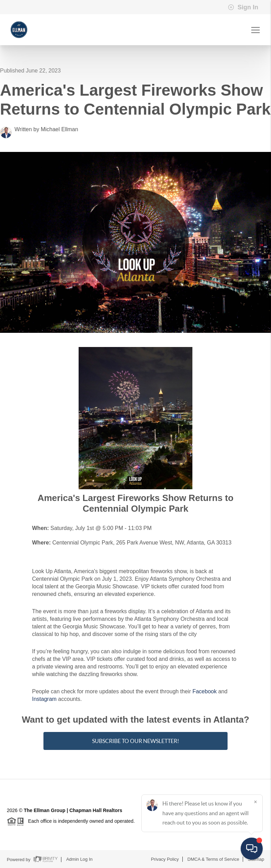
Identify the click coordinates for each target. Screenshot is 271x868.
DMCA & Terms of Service (213, 859)
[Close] (255, 802)
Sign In (243, 7)
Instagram (44, 699)
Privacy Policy (165, 859)
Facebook (204, 691)
